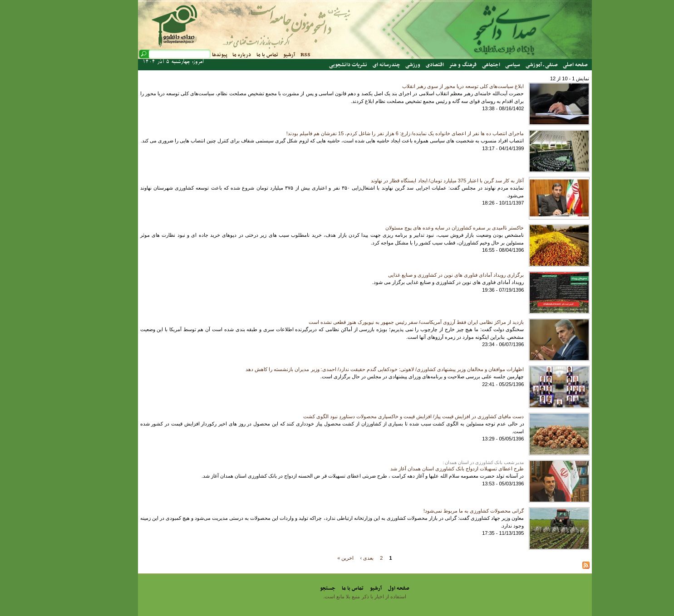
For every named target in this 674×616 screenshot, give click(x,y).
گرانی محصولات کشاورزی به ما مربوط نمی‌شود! (446, 511)
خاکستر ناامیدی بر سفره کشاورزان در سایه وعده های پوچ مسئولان (427, 228)
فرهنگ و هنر (435, 65)
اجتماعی (463, 65)
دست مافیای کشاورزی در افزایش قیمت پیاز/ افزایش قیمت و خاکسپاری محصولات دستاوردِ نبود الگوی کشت (386, 416)
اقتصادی (407, 65)
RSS (278, 55)
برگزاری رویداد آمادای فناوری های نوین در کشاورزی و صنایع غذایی (428, 275)
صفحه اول (371, 588)
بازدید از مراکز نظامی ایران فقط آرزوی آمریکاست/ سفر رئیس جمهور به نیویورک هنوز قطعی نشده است (389, 322)
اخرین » (318, 558)
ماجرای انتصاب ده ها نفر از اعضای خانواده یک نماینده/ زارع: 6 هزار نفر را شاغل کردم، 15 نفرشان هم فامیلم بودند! (378, 133)
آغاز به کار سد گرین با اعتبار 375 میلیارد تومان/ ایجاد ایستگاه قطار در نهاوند (420, 181)
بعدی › (339, 558)
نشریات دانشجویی (320, 65)
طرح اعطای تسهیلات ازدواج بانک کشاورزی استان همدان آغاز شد (430, 469)
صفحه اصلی (548, 65)
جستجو (300, 588)
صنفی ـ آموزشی (514, 65)
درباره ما (214, 55)
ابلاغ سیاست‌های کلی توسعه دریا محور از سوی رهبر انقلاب (435, 86)
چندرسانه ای (359, 65)
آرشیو (261, 55)
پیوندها (192, 55)
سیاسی (485, 65)
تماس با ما (240, 55)
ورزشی (385, 65)
